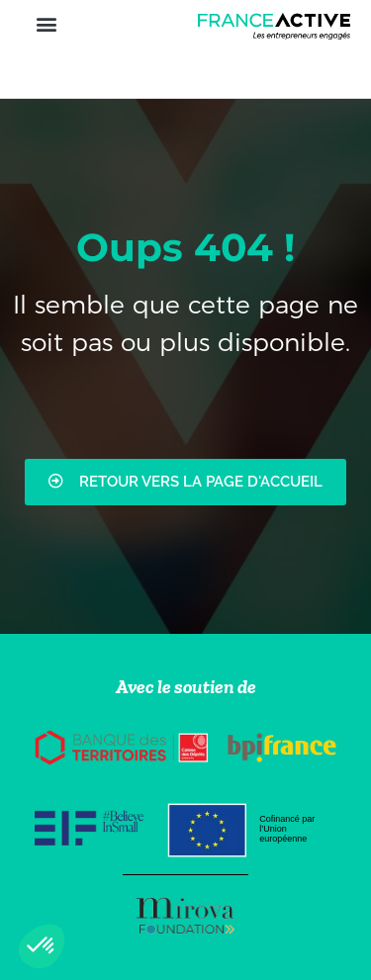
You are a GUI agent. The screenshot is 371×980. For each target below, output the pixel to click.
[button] (46, 23)
